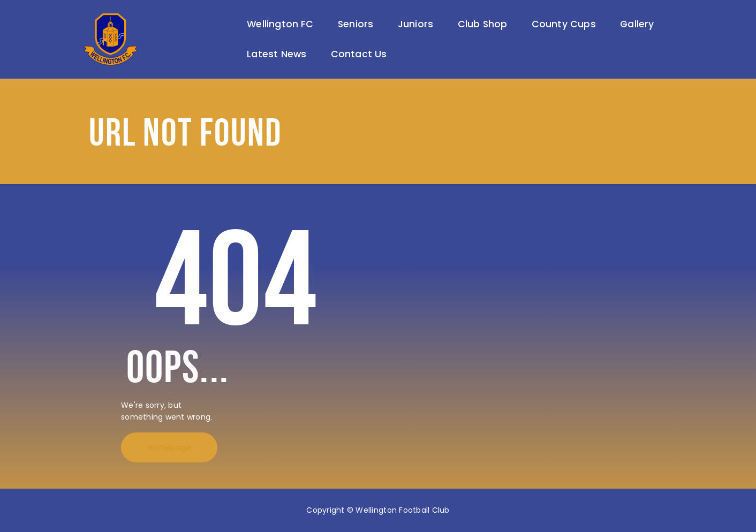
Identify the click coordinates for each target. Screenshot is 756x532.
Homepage (169, 447)
